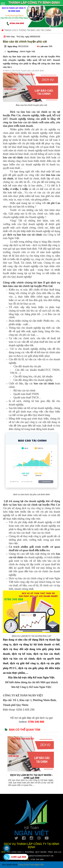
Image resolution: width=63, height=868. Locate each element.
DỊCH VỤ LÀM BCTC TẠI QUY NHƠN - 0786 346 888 (31, 776)
